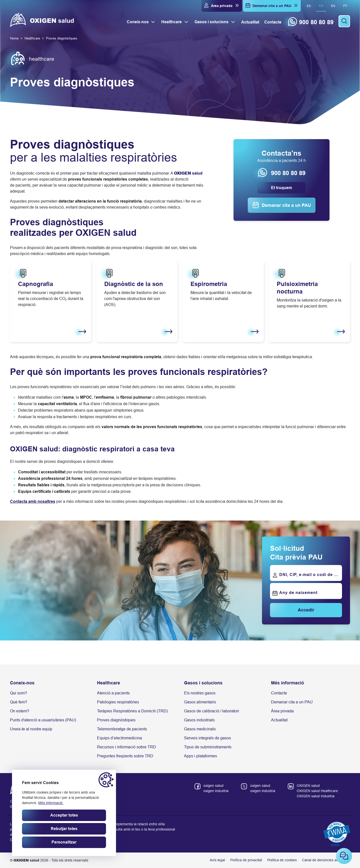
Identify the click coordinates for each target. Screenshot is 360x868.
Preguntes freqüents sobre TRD (125, 756)
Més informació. (51, 803)
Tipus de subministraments (208, 747)
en (333, 6)
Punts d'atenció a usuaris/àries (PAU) (43, 720)
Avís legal (217, 860)
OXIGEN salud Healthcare (317, 791)
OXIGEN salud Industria (316, 796)
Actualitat (279, 720)
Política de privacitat (246, 860)
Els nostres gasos (200, 693)
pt (345, 6)
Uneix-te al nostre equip (31, 729)
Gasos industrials (199, 720)
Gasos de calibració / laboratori (211, 711)
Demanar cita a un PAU (292, 702)
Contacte (279, 693)
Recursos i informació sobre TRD (126, 747)
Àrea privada (282, 711)
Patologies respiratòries (118, 702)
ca (321, 6)
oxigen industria (216, 791)
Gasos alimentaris (200, 702)
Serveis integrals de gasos (207, 738)
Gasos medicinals (200, 729)
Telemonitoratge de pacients (122, 729)
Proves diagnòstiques (116, 720)
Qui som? (18, 693)
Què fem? (19, 702)
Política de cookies (282, 860)
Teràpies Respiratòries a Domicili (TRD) (132, 711)
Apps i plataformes (200, 756)
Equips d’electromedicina (119, 738)
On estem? (20, 711)
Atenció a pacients (113, 693)
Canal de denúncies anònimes (326, 860)
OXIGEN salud (308, 786)
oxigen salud (213, 786)
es (309, 6)
